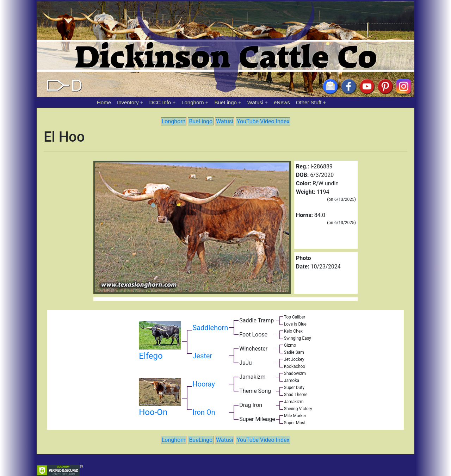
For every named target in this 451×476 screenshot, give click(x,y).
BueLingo (226, 102)
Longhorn (193, 102)
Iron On (204, 412)
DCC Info (160, 102)
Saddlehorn (210, 328)
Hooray (204, 384)
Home (104, 102)
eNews (282, 102)
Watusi (255, 102)
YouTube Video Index (263, 121)
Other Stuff (309, 102)
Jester (202, 356)
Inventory (128, 102)
